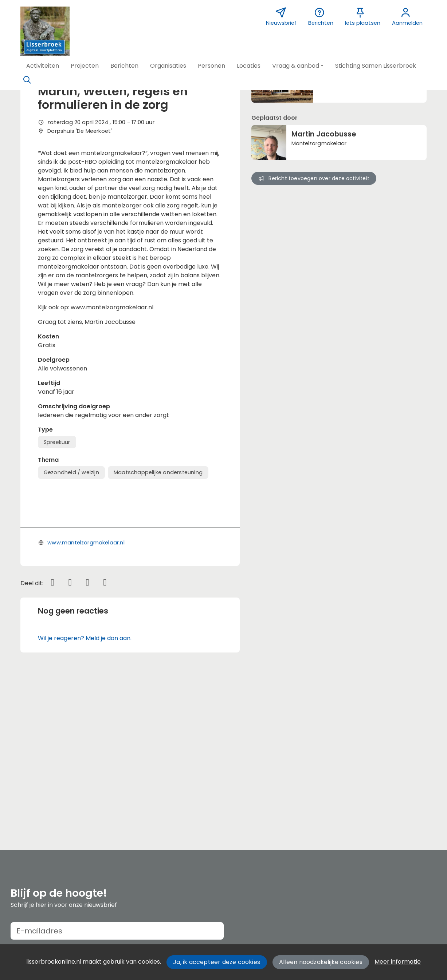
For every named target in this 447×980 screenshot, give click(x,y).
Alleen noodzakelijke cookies (321, 962)
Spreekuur (57, 442)
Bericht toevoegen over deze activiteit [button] (314, 178)
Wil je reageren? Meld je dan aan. (85, 795)
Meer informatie (398, 962)
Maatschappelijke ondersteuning (158, 472)
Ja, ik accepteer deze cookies (217, 962)
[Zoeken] (27, 80)
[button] (43, 66)
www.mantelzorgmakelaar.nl (86, 699)
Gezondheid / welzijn (71, 472)
